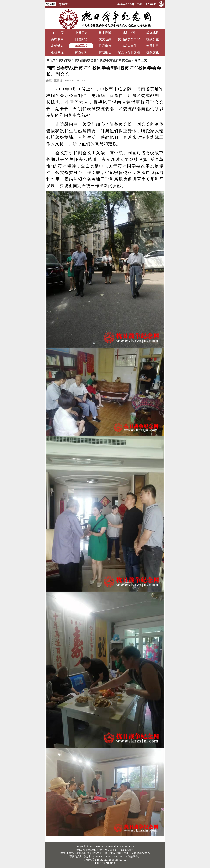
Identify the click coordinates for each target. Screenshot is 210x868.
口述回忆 (81, 39)
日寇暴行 (105, 46)
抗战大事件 (129, 46)
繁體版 (63, 4)
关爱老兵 (105, 39)
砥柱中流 (57, 52)
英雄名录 (57, 39)
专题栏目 (153, 46)
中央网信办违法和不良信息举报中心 (81, 853)
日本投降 (105, 33)
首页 (52, 60)
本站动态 (57, 46)
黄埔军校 (81, 46)
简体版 (51, 4)
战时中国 (129, 33)
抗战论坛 (105, 52)
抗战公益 (153, 39)
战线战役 (153, 33)
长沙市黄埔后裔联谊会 (115, 60)
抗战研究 (81, 52)
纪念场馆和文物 (129, 52)
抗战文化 (153, 52)
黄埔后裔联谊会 (86, 60)
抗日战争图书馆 (129, 39)
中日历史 (81, 33)
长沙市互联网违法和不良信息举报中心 (127, 853)
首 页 (57, 33)
